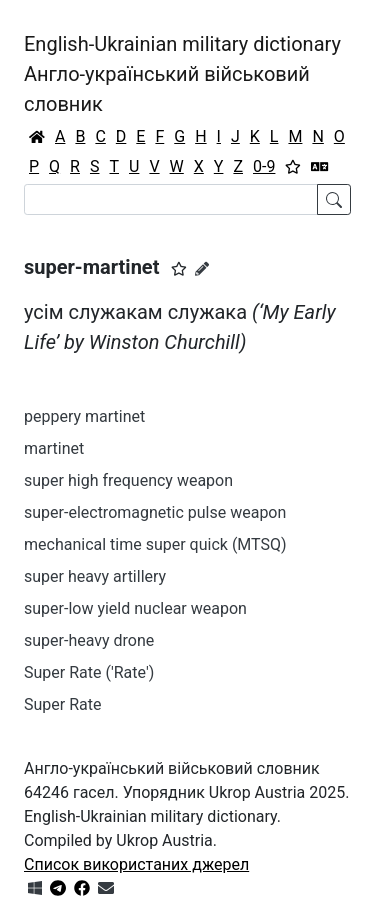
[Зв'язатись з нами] (106, 888)
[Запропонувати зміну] (202, 269)
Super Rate (62, 704)
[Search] (171, 199)
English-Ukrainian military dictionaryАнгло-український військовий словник (182, 74)
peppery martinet (84, 416)
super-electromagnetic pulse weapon (155, 512)
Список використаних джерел (136, 864)
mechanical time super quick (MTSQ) (155, 544)
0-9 (264, 166)
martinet (54, 448)
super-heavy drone (89, 640)
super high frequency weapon (128, 480)
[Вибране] (293, 167)
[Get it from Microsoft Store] (35, 888)
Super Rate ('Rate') (89, 672)
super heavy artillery (95, 576)
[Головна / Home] (37, 137)
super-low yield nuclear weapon (135, 608)
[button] (179, 269)
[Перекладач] (320, 167)
